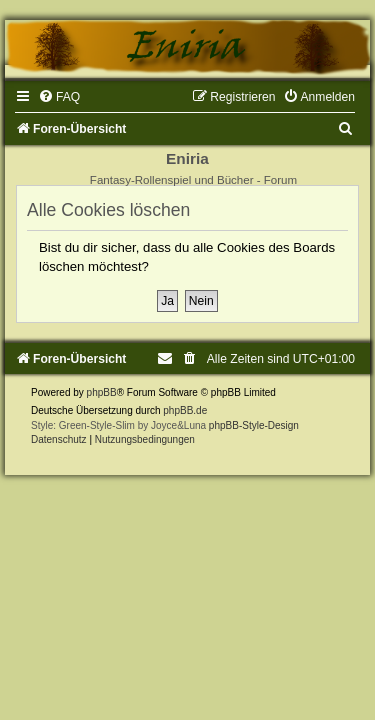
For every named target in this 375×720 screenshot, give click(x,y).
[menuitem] (59, 97)
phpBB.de (185, 410)
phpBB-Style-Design (254, 425)
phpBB (102, 392)
